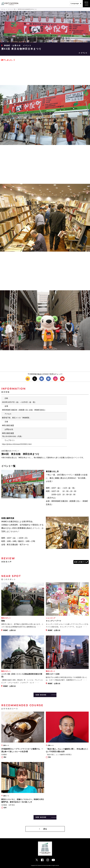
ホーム (3, 9)
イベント (84, 53)
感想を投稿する (80, 562)
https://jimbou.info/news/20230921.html (17, 444)
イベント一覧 (12, 9)
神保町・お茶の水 (12, 45)
